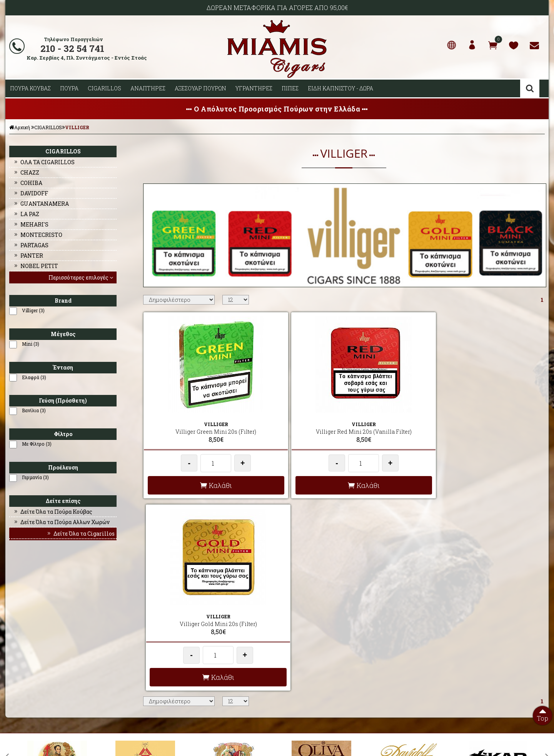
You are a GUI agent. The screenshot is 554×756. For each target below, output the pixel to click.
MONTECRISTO (38, 235)
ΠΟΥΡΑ (69, 88)
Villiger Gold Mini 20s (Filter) (391, 424)
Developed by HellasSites (319, 742)
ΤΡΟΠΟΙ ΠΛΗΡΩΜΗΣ (164, 668)
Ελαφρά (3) (34, 377)
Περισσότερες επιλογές (82, 277)
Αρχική (20, 127)
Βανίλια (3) (34, 410)
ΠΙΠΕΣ (290, 88)
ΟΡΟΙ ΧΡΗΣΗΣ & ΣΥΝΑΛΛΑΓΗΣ (175, 659)
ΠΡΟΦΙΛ (15, 650)
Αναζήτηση (530, 88)
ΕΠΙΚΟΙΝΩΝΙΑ (21, 668)
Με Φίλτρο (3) (37, 444)
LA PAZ (26, 214)
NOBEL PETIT (36, 266)
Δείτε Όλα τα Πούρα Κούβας (53, 512)
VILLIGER (77, 127)
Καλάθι (192, 485)
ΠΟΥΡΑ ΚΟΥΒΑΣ (30, 88)
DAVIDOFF (31, 193)
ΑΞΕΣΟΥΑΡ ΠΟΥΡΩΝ (200, 88)
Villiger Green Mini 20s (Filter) (192, 424)
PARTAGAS (31, 245)
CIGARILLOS (104, 88)
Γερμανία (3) (35, 477)
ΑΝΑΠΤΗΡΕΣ (148, 88)
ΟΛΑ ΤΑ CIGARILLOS (44, 162)
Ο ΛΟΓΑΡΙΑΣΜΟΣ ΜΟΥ (30, 659)
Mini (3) (31, 344)
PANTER (28, 256)
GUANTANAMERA (41, 204)
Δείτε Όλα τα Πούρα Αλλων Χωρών (61, 522)
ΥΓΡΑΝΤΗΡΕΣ (254, 88)
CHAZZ (26, 172)
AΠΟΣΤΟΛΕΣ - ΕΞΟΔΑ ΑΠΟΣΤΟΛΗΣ (180, 641)
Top (542, 714)
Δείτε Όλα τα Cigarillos (80, 534)
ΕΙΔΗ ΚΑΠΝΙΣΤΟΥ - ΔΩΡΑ (340, 88)
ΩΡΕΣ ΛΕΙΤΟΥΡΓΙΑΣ (163, 678)
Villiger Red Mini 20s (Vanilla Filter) (291, 428)
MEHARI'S (31, 224)
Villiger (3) (33, 310)
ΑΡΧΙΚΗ (15, 641)
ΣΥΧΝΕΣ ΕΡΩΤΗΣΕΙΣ (164, 650)
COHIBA (28, 183)
